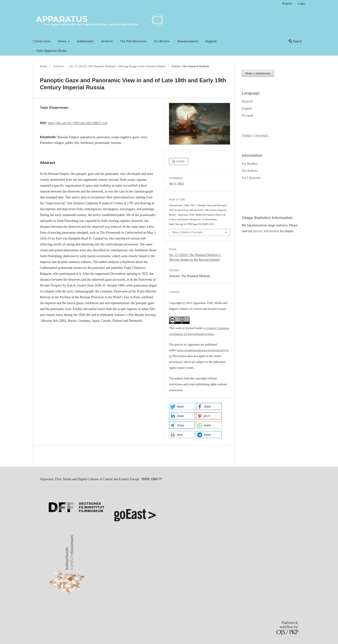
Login (302, 3)
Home (44, 66)
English (247, 108)
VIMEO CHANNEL (255, 136)
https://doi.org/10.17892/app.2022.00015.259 (77, 123)
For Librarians (251, 178)
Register (211, 41)
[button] (182, 406)
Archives (107, 41)
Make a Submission (258, 73)
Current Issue (42, 41)
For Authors (250, 171)
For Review (162, 41)
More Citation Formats (187, 232)
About (63, 41)
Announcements (188, 41)
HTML (180, 161)
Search (295, 41)
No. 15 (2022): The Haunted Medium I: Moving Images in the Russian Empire (117, 66)
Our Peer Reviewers (133, 41)
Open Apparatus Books (51, 51)
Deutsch (247, 101)
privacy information (266, 231)
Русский (248, 116)
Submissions (85, 41)
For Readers (250, 164)
